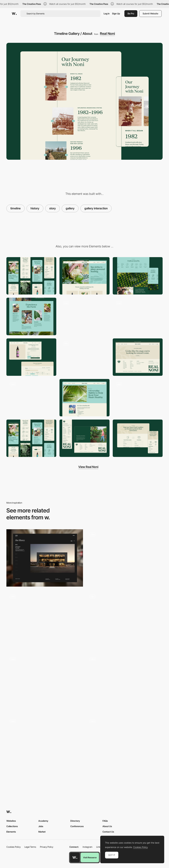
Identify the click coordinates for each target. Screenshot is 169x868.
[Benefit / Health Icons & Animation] (138, 276)
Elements (11, 832)
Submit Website (150, 13)
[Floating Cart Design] (84, 316)
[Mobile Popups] (138, 398)
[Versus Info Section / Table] (138, 438)
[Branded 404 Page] (138, 357)
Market (42, 832)
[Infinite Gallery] (124, 620)
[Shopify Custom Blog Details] (84, 398)
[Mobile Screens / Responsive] (31, 438)
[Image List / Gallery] (31, 316)
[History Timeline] (45, 558)
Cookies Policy (14, 847)
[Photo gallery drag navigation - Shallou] (45, 681)
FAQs (105, 821)
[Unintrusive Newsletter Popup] (138, 316)
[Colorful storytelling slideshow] (124, 743)
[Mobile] (31, 276)
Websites (11, 821)
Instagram (88, 847)
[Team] (124, 683)
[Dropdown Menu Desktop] (31, 398)
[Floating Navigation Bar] (84, 357)
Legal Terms (30, 847)
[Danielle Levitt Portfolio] (45, 745)
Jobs (41, 826)
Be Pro (131, 13)
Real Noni (107, 34)
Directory (75, 821)
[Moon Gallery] (45, 620)
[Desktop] (84, 276)
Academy (43, 821)
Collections (12, 826)
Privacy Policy (47, 847)
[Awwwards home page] (75, 857)
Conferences (77, 826)
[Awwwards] (14, 14)
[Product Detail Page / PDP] (31, 357)
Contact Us (108, 832)
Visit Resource (90, 857)
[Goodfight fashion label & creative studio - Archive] (124, 557)
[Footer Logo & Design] (84, 438)
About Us (107, 826)
